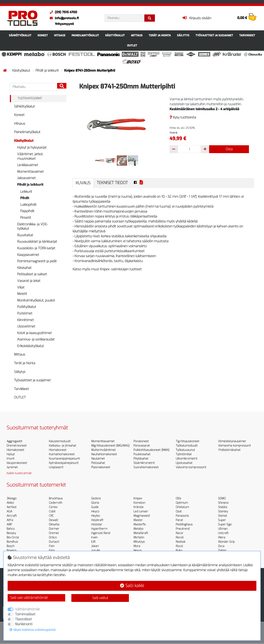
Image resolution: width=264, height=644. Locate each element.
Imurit (11, 459)
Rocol (179, 546)
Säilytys (183, 35)
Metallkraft (141, 533)
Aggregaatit (14, 441)
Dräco (53, 537)
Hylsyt (11, 454)
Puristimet (25, 313)
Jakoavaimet (26, 178)
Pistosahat (98, 463)
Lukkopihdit (28, 205)
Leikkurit (26, 192)
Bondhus (12, 542)
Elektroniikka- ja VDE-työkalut (32, 226)
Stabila (223, 507)
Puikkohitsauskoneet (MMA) (151, 450)
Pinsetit (26, 218)
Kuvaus (83, 183)
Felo (52, 550)
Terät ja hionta (160, 35)
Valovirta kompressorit (191, 467)
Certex (53, 507)
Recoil (180, 537)
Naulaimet (98, 459)
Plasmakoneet (101, 467)
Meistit (22, 294)
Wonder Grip (226, 542)
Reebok (181, 542)
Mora (137, 546)
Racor (180, 533)
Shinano (223, 503)
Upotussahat (184, 463)
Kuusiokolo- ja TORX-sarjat (36, 248)
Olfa (178, 498)
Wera (222, 537)
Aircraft (12, 516)
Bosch (11, 546)
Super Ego (225, 524)
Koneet (43, 35)
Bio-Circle (13, 537)
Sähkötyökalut (20, 35)
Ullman (223, 529)
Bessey (11, 533)
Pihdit (25, 198)
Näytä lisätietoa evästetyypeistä (32, 630)
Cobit (52, 511)
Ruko (179, 550)
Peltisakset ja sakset (32, 274)
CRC (51, 516)
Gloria (95, 503)
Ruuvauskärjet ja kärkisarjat (37, 242)
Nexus (137, 550)
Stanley (223, 511)
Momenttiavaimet (30, 172)
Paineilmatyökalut (85, 35)
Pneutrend (183, 529)
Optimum (182, 503)
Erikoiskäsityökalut (31, 346)
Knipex (138, 498)
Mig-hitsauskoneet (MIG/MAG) (110, 446)
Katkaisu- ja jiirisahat (62, 446)
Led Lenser (141, 511)
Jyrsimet (12, 467)
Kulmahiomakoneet (62, 454)
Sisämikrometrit (144, 463)
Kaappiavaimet (28, 255)
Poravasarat (142, 446)
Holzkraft (97, 520)
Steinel (223, 516)
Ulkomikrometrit (187, 459)
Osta (229, 149)
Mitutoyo (139, 542)
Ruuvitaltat (25, 235)
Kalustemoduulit (60, 441)
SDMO (222, 498)
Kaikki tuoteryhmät (19, 473)
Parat (179, 520)
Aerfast (12, 507)
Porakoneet (141, 441)
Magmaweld (142, 516)
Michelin (139, 537)
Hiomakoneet (15, 450)
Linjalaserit (56, 467)
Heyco (95, 511)
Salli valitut (100, 598)
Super (222, 520)
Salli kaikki (132, 586)
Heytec (96, 516)
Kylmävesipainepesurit (64, 463)
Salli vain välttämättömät (29, 598)
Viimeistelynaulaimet (232, 441)
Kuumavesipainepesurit (64, 459)
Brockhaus (56, 498)
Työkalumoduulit (187, 446)
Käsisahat (24, 268)
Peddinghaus (184, 524)
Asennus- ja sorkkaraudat (36, 339)
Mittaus (137, 35)
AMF (9, 524)
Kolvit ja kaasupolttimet (34, 333)
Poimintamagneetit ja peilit (37, 261)
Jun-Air (96, 550)
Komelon (139, 503)
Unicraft (223, 533)
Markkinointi (24, 624)
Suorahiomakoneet (146, 467)
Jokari (95, 546)
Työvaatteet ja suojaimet (214, 35)
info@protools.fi (63, 18)
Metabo (138, 529)
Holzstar (97, 524)
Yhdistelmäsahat (229, 450)
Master (138, 520)
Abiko (10, 503)
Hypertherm (99, 529)
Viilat (21, 287)
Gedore (96, 498)
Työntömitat (184, 454)
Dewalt (54, 520)
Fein (52, 546)
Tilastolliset (24, 619)
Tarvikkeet (247, 35)
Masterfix (140, 524)
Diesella (54, 524)
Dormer (54, 529)
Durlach (54, 542)
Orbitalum (182, 507)
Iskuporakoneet (17, 463)
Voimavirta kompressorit (234, 446)
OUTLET (132, 45)
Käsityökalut (115, 35)
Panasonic (182, 516)
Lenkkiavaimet (28, 165)
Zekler (222, 550)
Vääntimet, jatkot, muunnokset (30, 156)
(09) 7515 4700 (62, 12)
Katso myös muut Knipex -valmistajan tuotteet (107, 269)
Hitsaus (60, 35)
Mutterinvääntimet (103, 450)
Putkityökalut (27, 307)
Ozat (179, 511)
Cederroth (56, 503)
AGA (9, 511)
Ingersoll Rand (101, 533)
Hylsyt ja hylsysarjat (32, 147)
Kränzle (138, 507)
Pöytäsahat (141, 459)
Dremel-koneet (17, 446)
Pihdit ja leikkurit (48, 70)
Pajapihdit (27, 211)
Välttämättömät (27, 609)
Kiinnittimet (25, 320)
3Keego (12, 498)
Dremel (54, 533)
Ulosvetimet (26, 326)
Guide (95, 507)
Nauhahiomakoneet (104, 454)
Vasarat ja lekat (29, 281)
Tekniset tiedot (112, 183)
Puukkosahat (142, 454)
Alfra (10, 520)
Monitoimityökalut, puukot (36, 300)
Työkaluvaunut (185, 450)
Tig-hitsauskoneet (187, 441)
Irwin (94, 537)
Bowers (12, 550)
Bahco (11, 529)
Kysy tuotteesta (183, 117)
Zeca (221, 546)
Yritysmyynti (64, 24)
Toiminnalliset (25, 614)
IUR (93, 542)
